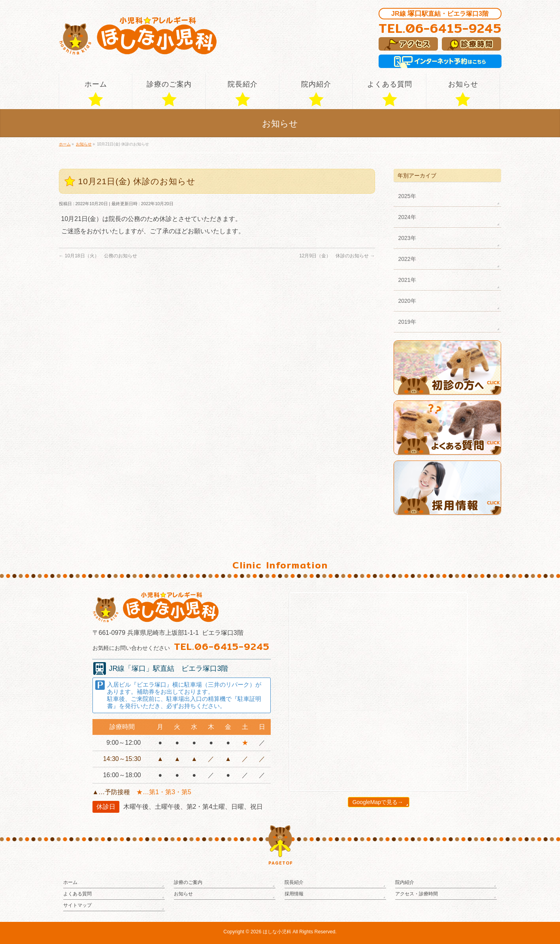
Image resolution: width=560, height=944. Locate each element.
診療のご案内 (188, 882)
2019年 (407, 322)
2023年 (407, 238)
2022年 (407, 259)
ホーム (70, 882)
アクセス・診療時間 (417, 894)
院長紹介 (294, 882)
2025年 (407, 196)
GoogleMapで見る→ (378, 802)
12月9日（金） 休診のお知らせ (337, 256)
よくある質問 (77, 894)
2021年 (407, 280)
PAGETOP (280, 863)
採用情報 (294, 894)
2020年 (407, 301)
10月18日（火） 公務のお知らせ (98, 256)
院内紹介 (405, 882)
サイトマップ (77, 905)
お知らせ (183, 894)
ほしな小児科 (277, 932)
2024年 (407, 217)
